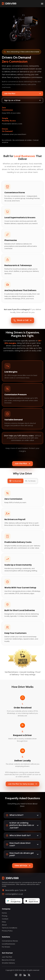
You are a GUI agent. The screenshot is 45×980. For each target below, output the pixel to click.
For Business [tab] (15, 481)
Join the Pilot (22, 94)
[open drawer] (42, 4)
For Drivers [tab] (30, 481)
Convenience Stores (10, 941)
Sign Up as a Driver (22, 100)
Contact (5, 919)
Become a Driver (8, 960)
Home (4, 913)
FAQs (4, 922)
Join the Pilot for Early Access (22, 784)
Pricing (5, 916)
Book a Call (23, 320)
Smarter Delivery (8, 963)
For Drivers (6, 947)
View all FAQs (23, 866)
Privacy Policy (7, 931)
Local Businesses (9, 944)
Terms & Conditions (10, 928)
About (4, 925)
